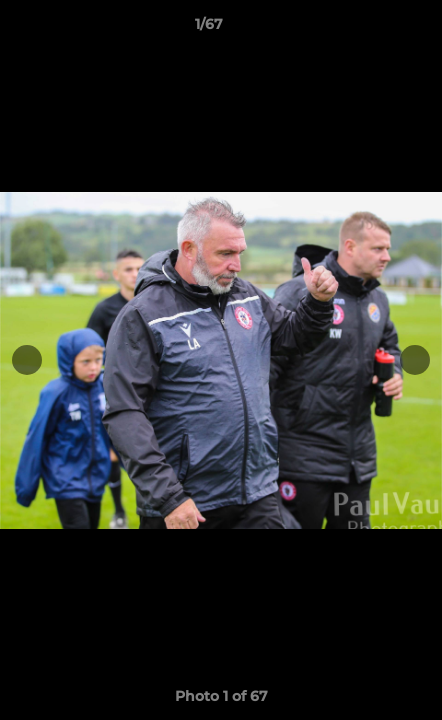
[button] (370, 29)
